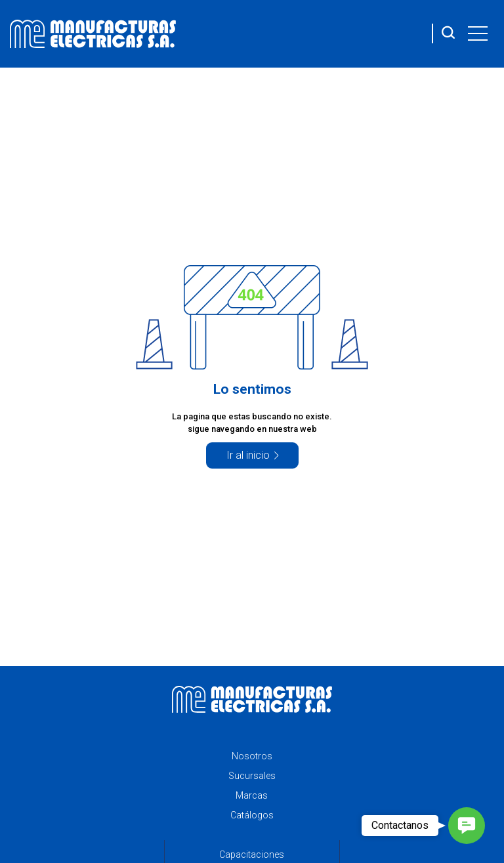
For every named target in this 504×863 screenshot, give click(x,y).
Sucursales (252, 776)
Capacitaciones (252, 854)
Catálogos (252, 815)
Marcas (252, 795)
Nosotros (252, 756)
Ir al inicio (248, 455)
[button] (467, 826)
